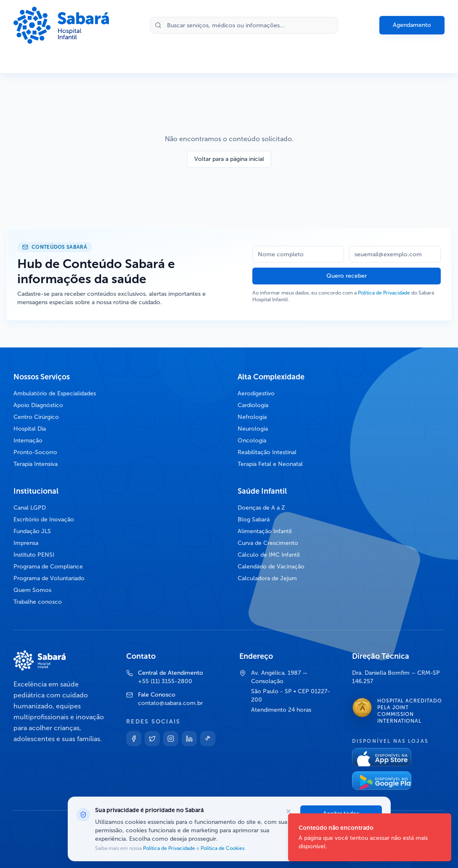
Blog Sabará (254, 519)
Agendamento (412, 25)
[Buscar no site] (244, 25)
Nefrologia (252, 417)
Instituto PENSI (34, 555)
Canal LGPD (30, 508)
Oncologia (252, 441)
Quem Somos (32, 590)
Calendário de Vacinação (271, 567)
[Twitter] (152, 739)
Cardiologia (253, 405)
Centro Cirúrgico (36, 417)
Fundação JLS (32, 531)
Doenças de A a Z (261, 508)
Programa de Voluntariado (49, 578)
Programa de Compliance (48, 567)
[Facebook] (134, 739)
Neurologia (253, 429)
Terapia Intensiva (36, 464)
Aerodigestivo (256, 393)
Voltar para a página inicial (229, 159)
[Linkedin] (189, 739)
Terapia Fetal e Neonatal (270, 464)
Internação (28, 441)
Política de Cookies (222, 848)
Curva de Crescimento (268, 543)
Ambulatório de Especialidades (55, 393)
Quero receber (347, 276)
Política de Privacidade (384, 293)
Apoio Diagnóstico (38, 405)
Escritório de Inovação (44, 519)
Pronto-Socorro (35, 452)
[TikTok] (208, 739)
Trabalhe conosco (38, 602)
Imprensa (26, 543)
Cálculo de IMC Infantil (269, 555)
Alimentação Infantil (265, 531)
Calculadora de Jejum (267, 578)
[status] (370, 837)
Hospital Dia (30, 429)
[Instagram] (171, 739)
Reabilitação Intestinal (267, 452)
